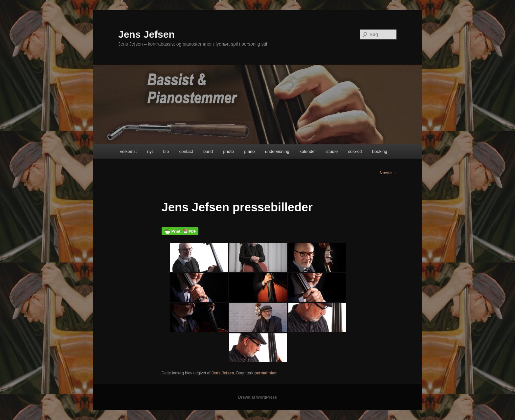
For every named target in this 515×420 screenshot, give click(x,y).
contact (186, 151)
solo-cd (355, 151)
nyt (150, 151)
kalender (308, 151)
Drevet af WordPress (257, 397)
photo (229, 151)
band (208, 151)
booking (380, 151)
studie (332, 151)
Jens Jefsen (146, 34)
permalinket (266, 373)
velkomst (128, 151)
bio (166, 151)
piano (250, 151)
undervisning (277, 151)
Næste (388, 173)
